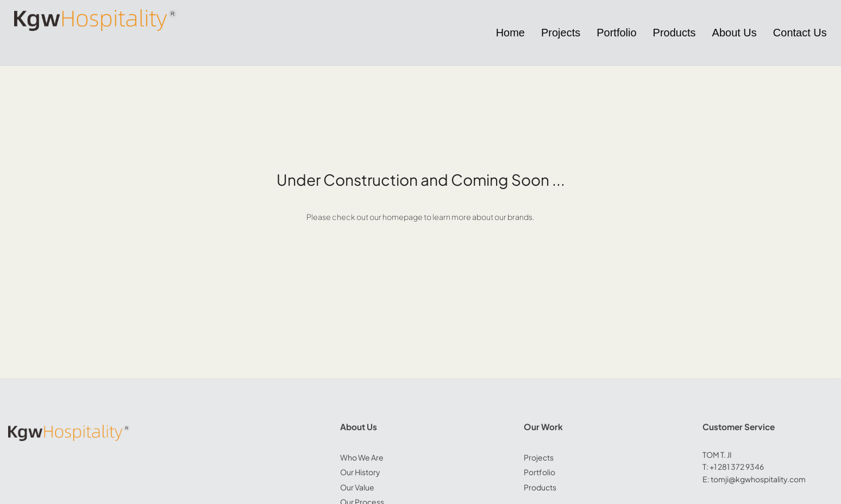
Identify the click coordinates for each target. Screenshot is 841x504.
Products (540, 487)
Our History (360, 472)
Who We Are (362, 457)
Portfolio (539, 472)
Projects (539, 457)
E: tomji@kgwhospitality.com (754, 479)
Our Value (357, 487)
